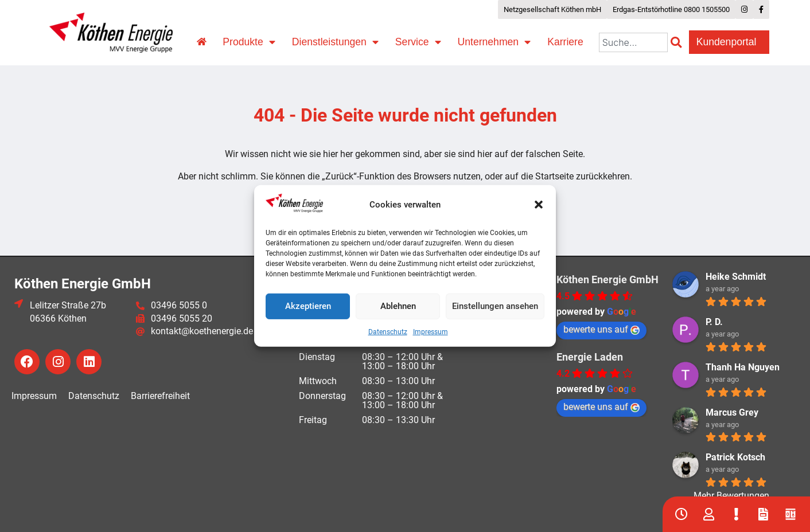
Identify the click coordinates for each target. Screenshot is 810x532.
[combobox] (633, 42)
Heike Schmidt (736, 277)
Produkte (249, 42)
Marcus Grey (732, 412)
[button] (539, 205)
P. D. (714, 322)
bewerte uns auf (601, 329)
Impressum (431, 332)
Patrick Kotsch (735, 457)
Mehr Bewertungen (731, 496)
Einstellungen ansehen (495, 306)
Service (418, 42)
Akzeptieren (308, 306)
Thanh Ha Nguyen (743, 367)
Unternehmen (494, 42)
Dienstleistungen (335, 42)
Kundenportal (729, 42)
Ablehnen (398, 306)
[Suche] (678, 42)
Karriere (565, 42)
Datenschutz (388, 332)
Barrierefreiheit (160, 396)
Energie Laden (590, 357)
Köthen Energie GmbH (607, 279)
